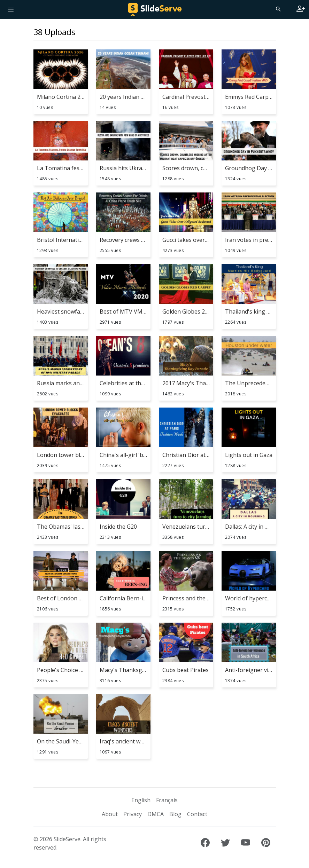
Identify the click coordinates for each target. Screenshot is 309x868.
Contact (197, 814)
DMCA (156, 814)
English (141, 800)
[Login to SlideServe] (301, 9)
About (110, 814)
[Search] (278, 9)
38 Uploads (54, 32)
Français (167, 800)
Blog (175, 814)
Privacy (133, 814)
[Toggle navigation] (11, 9)
